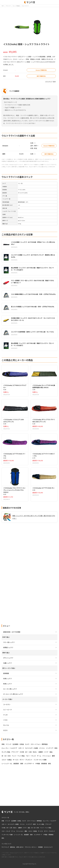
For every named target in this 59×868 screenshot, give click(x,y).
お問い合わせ (20, 847)
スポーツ (4, 824)
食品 (29, 828)
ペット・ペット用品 (46, 828)
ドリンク (8, 821)
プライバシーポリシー (31, 847)
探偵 (31, 835)
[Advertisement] (29, 604)
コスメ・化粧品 (33, 831)
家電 (3, 821)
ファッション (20, 831)
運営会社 (13, 847)
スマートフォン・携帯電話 (34, 821)
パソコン (22, 824)
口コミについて (48, 847)
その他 (3, 828)
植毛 (3, 838)
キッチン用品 (40, 824)
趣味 (26, 831)
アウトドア (48, 824)
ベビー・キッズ (6, 831)
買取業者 (51, 835)
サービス (40, 831)
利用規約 (40, 847)
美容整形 (26, 835)
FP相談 (45, 835)
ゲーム (13, 831)
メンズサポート (38, 835)
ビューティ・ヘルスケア (50, 821)
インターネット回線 (7, 835)
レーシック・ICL (18, 835)
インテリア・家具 (31, 824)
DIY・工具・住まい (12, 828)
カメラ (24, 821)
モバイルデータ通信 (13, 824)
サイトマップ (5, 847)
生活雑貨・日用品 (16, 821)
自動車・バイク (22, 828)
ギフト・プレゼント (50, 831)
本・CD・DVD (35, 828)
